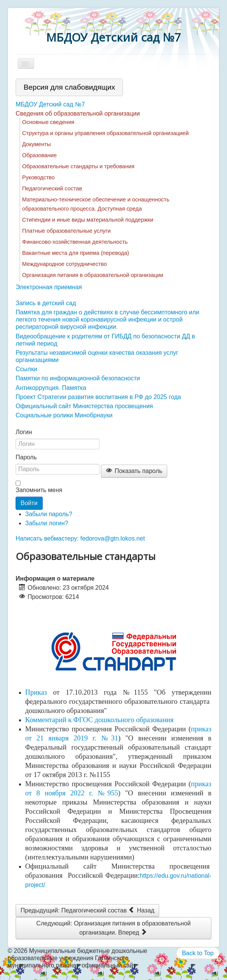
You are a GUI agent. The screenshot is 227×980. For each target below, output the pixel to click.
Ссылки (26, 369)
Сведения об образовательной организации (78, 113)
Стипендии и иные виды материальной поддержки (88, 220)
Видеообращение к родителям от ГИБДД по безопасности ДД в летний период (105, 340)
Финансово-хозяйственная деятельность (75, 242)
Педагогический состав (52, 188)
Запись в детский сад (46, 303)
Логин (24, 432)
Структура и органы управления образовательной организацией (105, 133)
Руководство (38, 177)
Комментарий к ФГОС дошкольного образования (99, 720)
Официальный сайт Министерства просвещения (84, 406)
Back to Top (198, 953)
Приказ (36, 692)
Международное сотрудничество (65, 264)
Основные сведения (48, 122)
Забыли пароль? (49, 514)
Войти (29, 503)
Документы (37, 144)
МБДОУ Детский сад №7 (50, 104)
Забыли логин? (47, 523)
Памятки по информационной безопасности (78, 378)
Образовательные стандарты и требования (78, 166)
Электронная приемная (49, 287)
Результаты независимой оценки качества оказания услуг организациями (97, 356)
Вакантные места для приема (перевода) (76, 253)
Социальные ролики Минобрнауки (64, 415)
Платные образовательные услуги (66, 231)
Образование (39, 155)
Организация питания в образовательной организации (93, 275)
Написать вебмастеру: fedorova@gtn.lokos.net (80, 538)
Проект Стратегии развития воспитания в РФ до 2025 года (98, 397)
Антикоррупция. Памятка (51, 388)
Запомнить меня (39, 490)
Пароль (26, 457)
